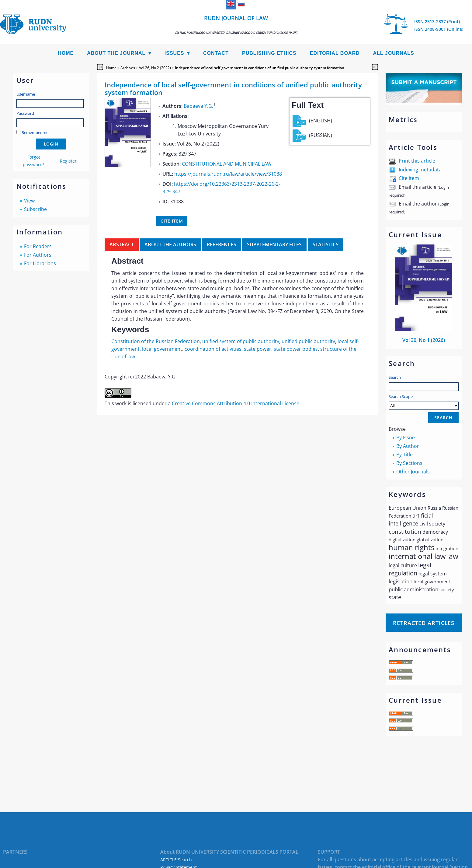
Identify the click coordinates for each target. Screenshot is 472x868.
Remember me (35, 132)
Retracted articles (424, 623)
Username (26, 94)
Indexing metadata (420, 170)
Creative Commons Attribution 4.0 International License (236, 403)
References (222, 244)
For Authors (38, 255)
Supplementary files (274, 244)
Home (66, 53)
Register (68, 161)
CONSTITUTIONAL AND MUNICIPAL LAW (227, 164)
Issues (174, 53)
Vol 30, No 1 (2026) (424, 340)
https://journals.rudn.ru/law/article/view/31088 (228, 174)
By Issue (406, 438)
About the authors (170, 244)
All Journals (394, 53)
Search (395, 377)
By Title (404, 455)
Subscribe (35, 209)
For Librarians (40, 263)
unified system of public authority (241, 341)
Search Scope (424, 402)
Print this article (417, 161)
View (29, 201)
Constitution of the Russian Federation (156, 341)
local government (162, 349)
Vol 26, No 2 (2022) (155, 68)
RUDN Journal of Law (236, 25)
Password (25, 113)
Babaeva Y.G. (198, 106)
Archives (128, 68)
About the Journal (116, 53)
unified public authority (308, 341)
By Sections (409, 463)
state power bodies (296, 349)
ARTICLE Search (176, 860)
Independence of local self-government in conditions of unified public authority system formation (260, 68)
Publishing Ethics (269, 53)
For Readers (38, 246)
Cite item (409, 178)
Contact (216, 53)
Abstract (122, 244)
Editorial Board (335, 53)
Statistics (326, 244)
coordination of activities (213, 349)
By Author (408, 446)
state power (258, 349)
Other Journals (413, 472)
